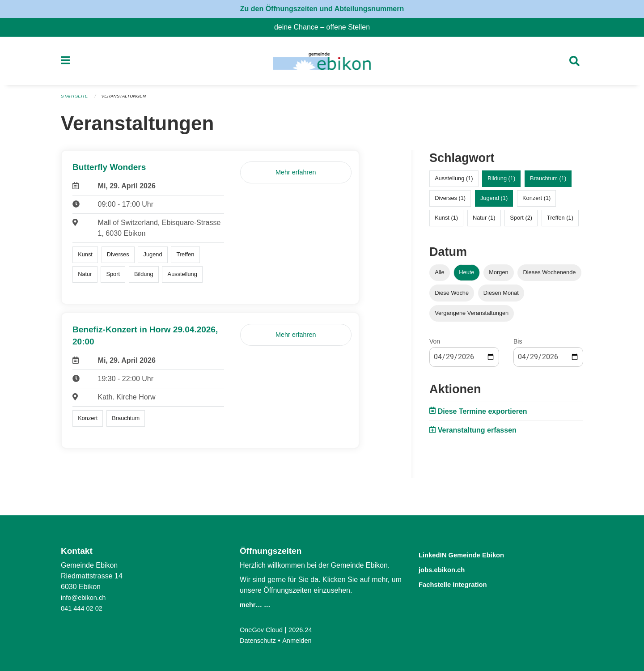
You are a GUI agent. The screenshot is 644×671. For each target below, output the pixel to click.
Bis (518, 344)
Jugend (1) (494, 201)
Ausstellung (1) (454, 181)
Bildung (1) (501, 181)
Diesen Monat (501, 295)
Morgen (498, 275)
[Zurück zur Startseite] (322, 63)
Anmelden (302, 640)
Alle (439, 275)
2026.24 (306, 630)
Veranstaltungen (129, 99)
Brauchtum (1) (548, 181)
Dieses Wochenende (550, 275)
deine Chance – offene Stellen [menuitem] (326, 27)
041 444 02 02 (84, 608)
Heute (466, 275)
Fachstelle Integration (462, 583)
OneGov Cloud (263, 630)
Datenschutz (260, 640)
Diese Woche (452, 295)
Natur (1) (484, 221)
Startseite (76, 99)
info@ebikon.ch (86, 597)
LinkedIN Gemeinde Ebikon (474, 554)
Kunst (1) (446, 221)
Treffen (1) (560, 221)
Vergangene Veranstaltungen (472, 316)
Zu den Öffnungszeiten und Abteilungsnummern (322, 9)
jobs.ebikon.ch (448, 569)
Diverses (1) (450, 201)
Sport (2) (521, 221)
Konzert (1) (536, 201)
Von (435, 344)
